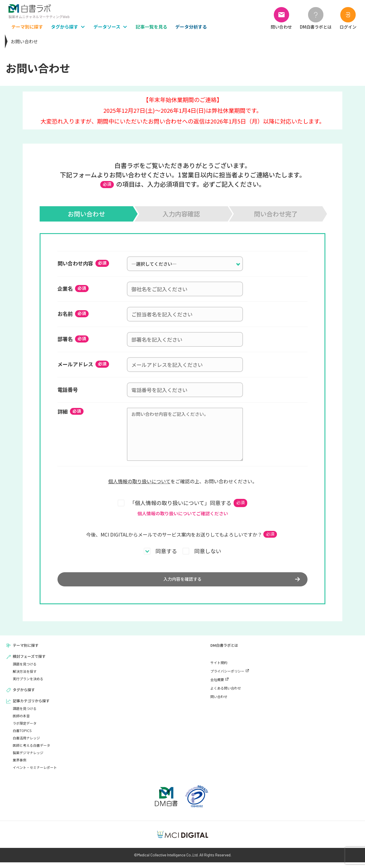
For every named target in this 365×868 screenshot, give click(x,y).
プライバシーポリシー (227, 677)
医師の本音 (21, 721)
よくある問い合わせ (226, 694)
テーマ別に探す (26, 651)
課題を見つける (25, 670)
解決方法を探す (25, 677)
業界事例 (20, 766)
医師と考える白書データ (31, 751)
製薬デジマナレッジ (28, 758)
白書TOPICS (22, 736)
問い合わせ (219, 702)
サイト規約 (219, 668)
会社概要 (217, 685)
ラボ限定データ (25, 729)
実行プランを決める (28, 684)
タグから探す (24, 695)
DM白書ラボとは (224, 651)
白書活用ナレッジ (26, 743)
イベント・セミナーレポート (35, 773)
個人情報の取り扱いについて (139, 481)
